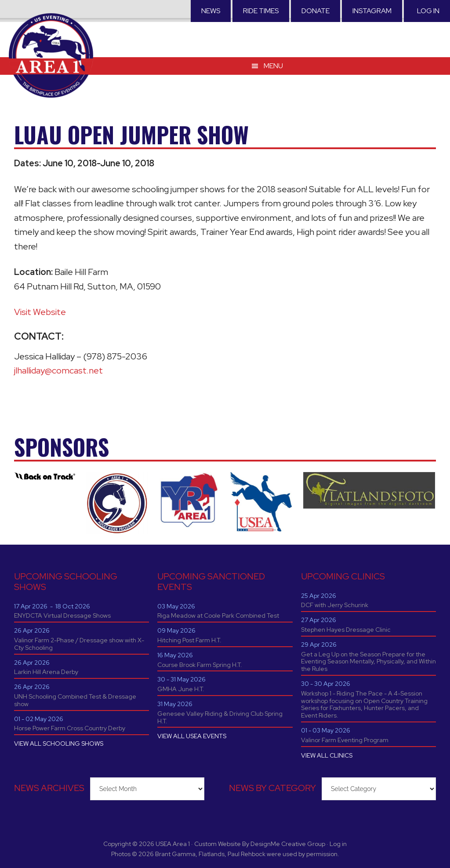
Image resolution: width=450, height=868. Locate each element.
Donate (316, 11)
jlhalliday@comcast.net (58, 370)
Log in (428, 11)
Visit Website (40, 312)
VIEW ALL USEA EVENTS (192, 736)
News (211, 11)
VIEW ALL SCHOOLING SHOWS (59, 743)
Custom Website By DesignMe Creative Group (260, 844)
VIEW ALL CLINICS (327, 755)
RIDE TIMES (261, 11)
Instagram (372, 11)
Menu (273, 66)
